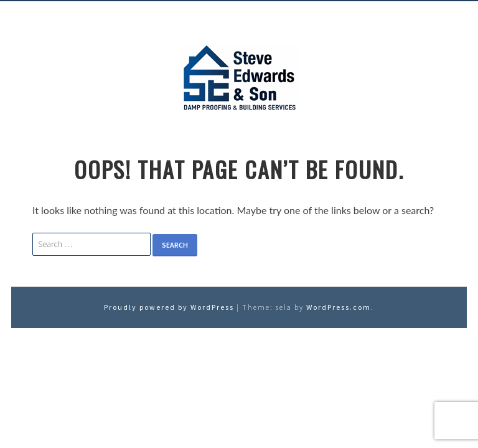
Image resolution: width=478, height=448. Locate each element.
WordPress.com (339, 307)
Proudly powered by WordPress (169, 307)
